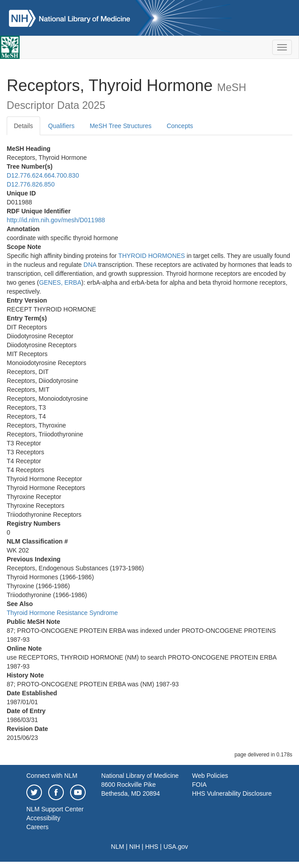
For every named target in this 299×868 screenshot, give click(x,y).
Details (23, 126)
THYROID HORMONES (152, 256)
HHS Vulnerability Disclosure (232, 793)
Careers (37, 827)
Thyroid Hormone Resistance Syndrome (62, 613)
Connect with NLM (52, 776)
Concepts (180, 126)
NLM (118, 847)
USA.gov (176, 847)
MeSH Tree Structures (121, 126)
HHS (152, 847)
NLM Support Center (55, 809)
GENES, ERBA (60, 282)
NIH (135, 847)
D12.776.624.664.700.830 (43, 175)
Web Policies (210, 776)
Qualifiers (61, 126)
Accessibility (43, 818)
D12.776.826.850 (31, 184)
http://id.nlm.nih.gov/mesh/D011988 (56, 220)
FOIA (199, 785)
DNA (90, 265)
